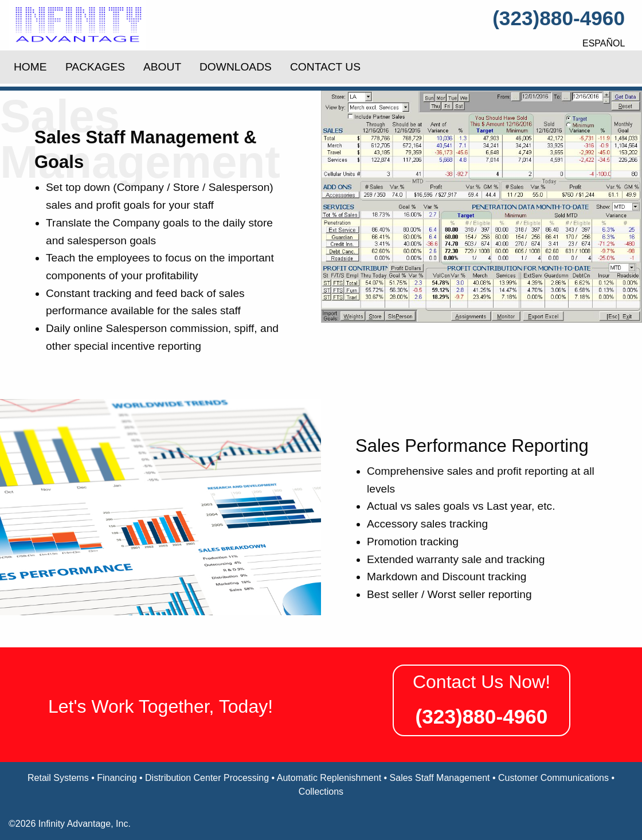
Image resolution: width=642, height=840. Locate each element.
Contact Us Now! (481, 682)
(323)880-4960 (559, 18)
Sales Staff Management (440, 778)
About (162, 67)
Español (604, 43)
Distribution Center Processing (207, 778)
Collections (321, 792)
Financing (117, 778)
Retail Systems (58, 778)
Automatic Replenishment (329, 778)
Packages (95, 67)
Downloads (236, 67)
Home (30, 67)
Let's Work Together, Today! (160, 706)
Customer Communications (553, 778)
